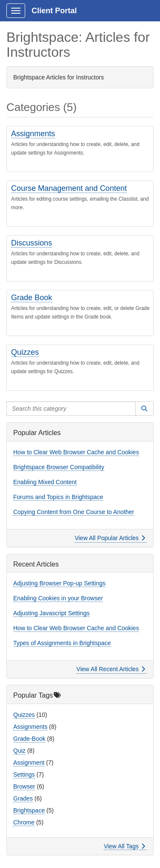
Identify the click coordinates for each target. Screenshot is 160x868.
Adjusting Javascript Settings (51, 613)
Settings (24, 774)
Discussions (32, 243)
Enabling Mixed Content (45, 482)
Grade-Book (29, 739)
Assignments (33, 134)
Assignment (29, 763)
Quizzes (25, 352)
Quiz (19, 751)
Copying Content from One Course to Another (74, 512)
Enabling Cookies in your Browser (58, 598)
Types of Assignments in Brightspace (62, 643)
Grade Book (32, 298)
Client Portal (54, 11)
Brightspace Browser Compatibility (59, 467)
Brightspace (29, 810)
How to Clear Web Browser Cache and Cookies (76, 452)
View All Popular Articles (110, 538)
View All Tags (124, 846)
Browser (24, 786)
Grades (23, 798)
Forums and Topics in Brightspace (58, 497)
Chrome (24, 822)
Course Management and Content (69, 188)
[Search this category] (71, 409)
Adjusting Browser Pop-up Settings (59, 583)
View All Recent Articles (111, 669)
